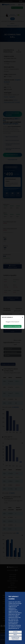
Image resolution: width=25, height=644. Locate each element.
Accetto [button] (15, 632)
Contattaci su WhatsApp (13, 326)
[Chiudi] (23, 317)
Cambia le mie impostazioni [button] (15, 638)
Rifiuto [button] (15, 635)
